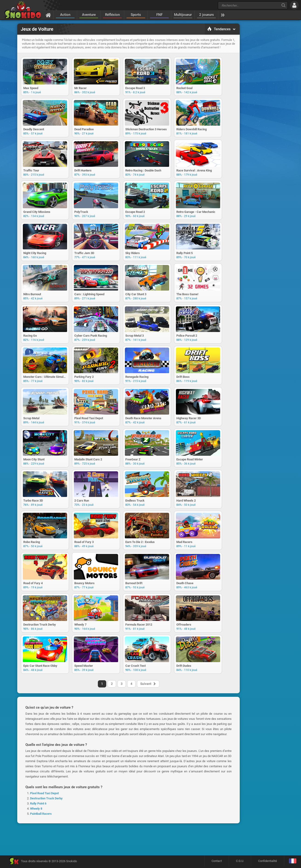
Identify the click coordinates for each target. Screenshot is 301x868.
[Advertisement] (263, 94)
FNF (159, 15)
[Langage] (292, 863)
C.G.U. (240, 862)
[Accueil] (48, 15)
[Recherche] (283, 5)
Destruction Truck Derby (46, 828)
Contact (217, 862)
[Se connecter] (294, 5)
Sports (136, 15)
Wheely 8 (36, 839)
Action (65, 15)
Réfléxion (112, 15)
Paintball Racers (41, 844)
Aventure (89, 15)
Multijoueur (183, 15)
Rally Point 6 (38, 833)
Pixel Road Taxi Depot (44, 823)
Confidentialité (268, 862)
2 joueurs (207, 15)
